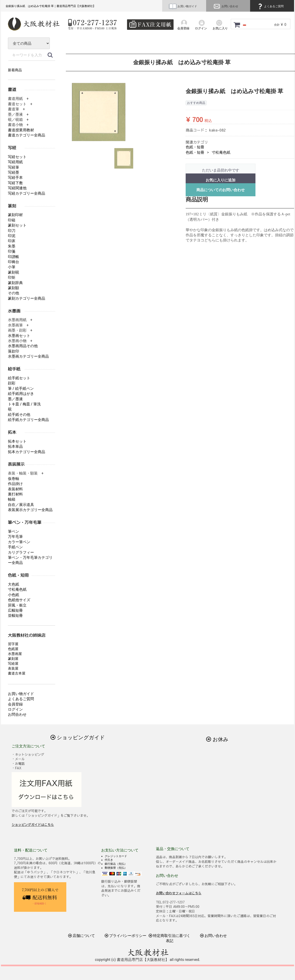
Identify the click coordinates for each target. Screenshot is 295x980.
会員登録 (15, 704)
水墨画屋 (15, 654)
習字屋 (13, 644)
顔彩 (12, 383)
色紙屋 (13, 649)
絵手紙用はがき (21, 394)
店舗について (82, 936)
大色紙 (13, 584)
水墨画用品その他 (23, 346)
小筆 (12, 267)
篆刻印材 (15, 215)
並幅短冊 (15, 615)
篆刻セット (17, 225)
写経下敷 (15, 183)
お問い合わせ (225, 6)
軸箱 (12, 499)
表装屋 (13, 668)
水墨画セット (19, 336)
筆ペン (13, 531)
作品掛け (15, 484)
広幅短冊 (15, 610)
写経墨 (13, 172)
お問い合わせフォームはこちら (179, 893)
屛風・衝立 (17, 605)
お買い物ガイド (183, 6)
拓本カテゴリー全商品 (27, 452)
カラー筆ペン (19, 542)
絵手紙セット (19, 378)
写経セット (17, 157)
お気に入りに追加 (221, 180)
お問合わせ (17, 714)
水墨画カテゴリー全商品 (28, 356)
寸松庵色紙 (221, 152)
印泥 (12, 236)
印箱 (12, 220)
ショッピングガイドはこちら (33, 824)
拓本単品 (15, 446)
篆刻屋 (13, 659)
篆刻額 (13, 288)
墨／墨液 (15, 399)
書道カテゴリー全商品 (27, 135)
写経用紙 (15, 162)
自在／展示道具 (21, 505)
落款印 (13, 351)
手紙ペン (15, 547)
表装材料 (15, 489)
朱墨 (12, 246)
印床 (12, 241)
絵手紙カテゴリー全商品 (28, 420)
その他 (13, 293)
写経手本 (15, 178)
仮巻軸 (13, 479)
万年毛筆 (15, 537)
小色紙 (13, 595)
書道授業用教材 (21, 130)
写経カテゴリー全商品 (27, 193)
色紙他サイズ (19, 600)
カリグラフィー (21, 552)
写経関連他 (17, 188)
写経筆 (13, 167)
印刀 (12, 231)
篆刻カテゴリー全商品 (27, 298)
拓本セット (17, 441)
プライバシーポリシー (126, 936)
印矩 (12, 277)
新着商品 (15, 70)
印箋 (12, 251)
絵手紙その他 (19, 415)
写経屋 (13, 664)
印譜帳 (13, 257)
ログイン (15, 709)
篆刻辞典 (15, 283)
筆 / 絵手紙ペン (21, 388)
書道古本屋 (17, 673)
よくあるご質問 (270, 6)
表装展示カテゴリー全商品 (30, 510)
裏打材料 (15, 494)
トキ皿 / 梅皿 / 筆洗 (24, 404)
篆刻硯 (13, 272)
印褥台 (13, 262)
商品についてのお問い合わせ (221, 190)
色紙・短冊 (195, 147)
